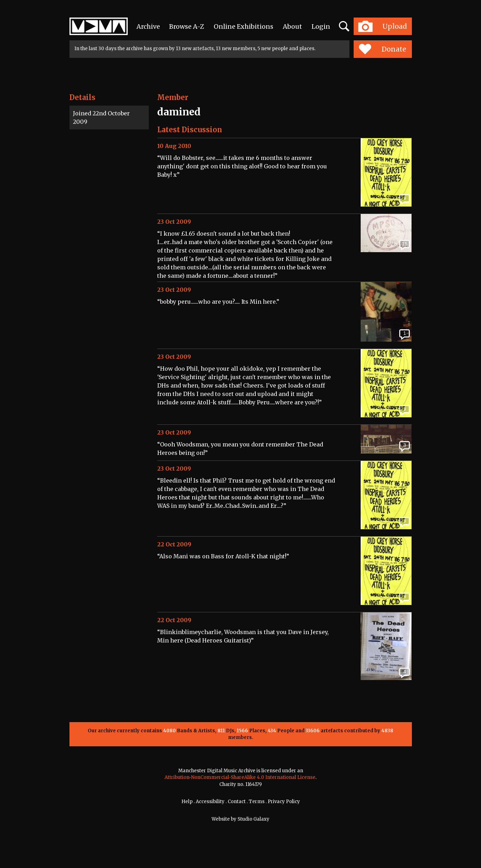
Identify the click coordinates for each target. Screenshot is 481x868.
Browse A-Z (187, 26)
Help (187, 802)
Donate (383, 49)
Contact (237, 802)
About (292, 26)
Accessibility (210, 802)
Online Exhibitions (243, 26)
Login (321, 26)
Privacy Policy (284, 802)
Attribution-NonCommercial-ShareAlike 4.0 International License (240, 777)
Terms (257, 802)
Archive (148, 26)
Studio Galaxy (253, 819)
